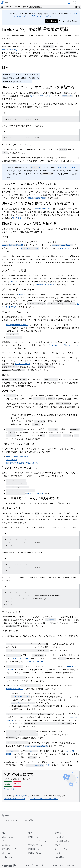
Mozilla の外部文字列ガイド (17, 457)
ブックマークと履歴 (14, 270)
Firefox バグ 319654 (14, 689)
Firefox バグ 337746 (35, 662)
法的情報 (71, 865)
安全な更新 (17, 218)
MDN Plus (6, 853)
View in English (51, 21)
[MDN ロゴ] (6, 816)
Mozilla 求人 (7, 845)
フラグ (38, 765)
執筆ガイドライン (35, 845)
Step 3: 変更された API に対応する (17, 82)
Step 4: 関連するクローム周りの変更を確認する (31, 498)
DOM (5, 237)
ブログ (4, 841)
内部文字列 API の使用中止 (18, 444)
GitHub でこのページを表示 (15, 799)
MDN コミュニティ (36, 837)
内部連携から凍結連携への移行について (22, 463)
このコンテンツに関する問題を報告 (44, 799)
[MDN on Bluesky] (7, 826)
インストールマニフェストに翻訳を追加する (29, 184)
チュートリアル (61, 849)
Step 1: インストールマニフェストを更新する (21, 75)
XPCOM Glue (12, 460)
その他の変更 (10, 631)
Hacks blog (60, 857)
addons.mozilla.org (9, 50)
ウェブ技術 (59, 837)
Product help (7, 857)
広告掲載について (9, 849)
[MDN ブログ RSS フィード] (19, 826)
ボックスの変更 (11, 612)
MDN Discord (34, 849)
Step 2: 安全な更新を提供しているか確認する (21, 78)
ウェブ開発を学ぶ (62, 841)
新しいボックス (11, 508)
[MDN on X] (11, 826)
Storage (22, 294)
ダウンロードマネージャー (18, 289)
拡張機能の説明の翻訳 (37, 198)
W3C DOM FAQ (64, 248)
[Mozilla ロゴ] (9, 865)
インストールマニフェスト (40, 96)
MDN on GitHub (35, 853)
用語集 (57, 853)
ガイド (57, 845)
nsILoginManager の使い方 (17, 325)
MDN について (8, 837)
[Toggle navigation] (79, 3)
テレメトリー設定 (56, 865)
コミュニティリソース (37, 841)
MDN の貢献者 (21, 796)
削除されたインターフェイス (20, 468)
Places (14, 282)
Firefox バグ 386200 (34, 493)
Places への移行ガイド (45, 285)
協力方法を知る (10, 789)
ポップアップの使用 (22, 364)
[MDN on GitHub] (3, 826)
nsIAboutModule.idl (20, 658)
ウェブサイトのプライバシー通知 (32, 865)
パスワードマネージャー (17, 312)
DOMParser (9, 391)
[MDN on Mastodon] (15, 826)
